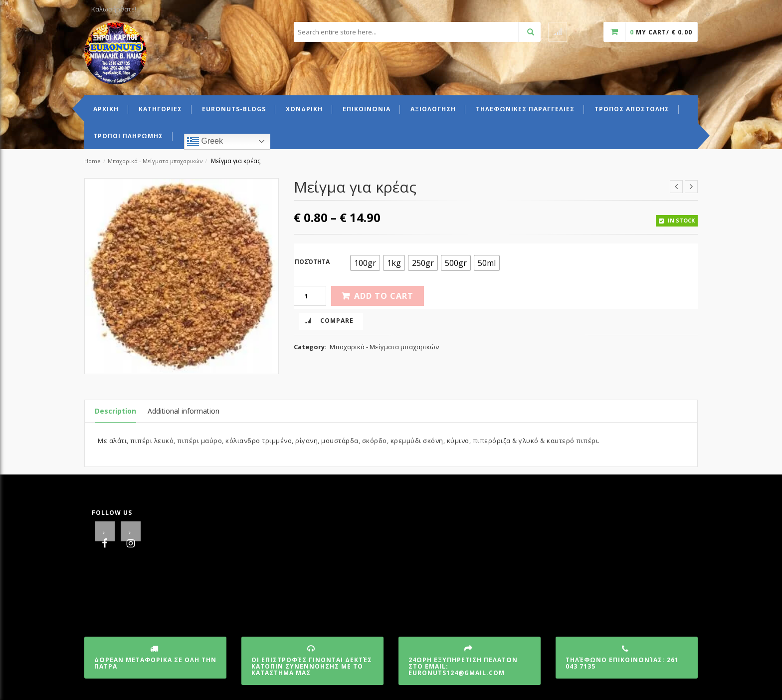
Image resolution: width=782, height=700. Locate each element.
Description (115, 411)
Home (93, 161)
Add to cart (384, 296)
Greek (205, 142)
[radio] (365, 263)
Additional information (184, 411)
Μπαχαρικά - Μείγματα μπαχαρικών (155, 161)
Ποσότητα (312, 262)
